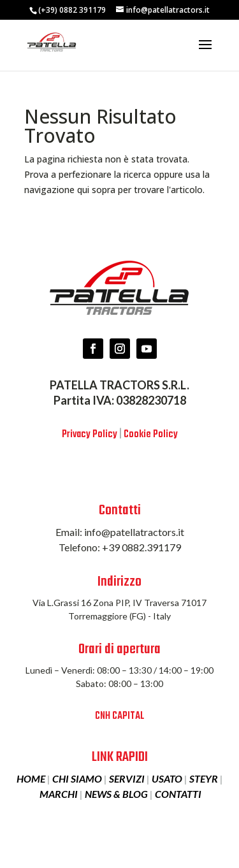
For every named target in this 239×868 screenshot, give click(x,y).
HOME (31, 778)
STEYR (204, 778)
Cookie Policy (151, 435)
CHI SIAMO (77, 778)
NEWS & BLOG (116, 794)
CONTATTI (178, 794)
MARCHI (59, 794)
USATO (167, 778)
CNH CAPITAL (119, 716)
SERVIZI (127, 778)
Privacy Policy (90, 435)
